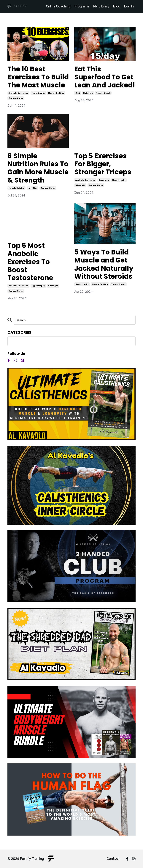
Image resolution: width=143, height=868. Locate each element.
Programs (82, 6)
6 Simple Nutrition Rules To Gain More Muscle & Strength (38, 168)
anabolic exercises (18, 93)
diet (78, 93)
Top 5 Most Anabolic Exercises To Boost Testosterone (30, 262)
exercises (104, 180)
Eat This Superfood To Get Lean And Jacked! (105, 77)
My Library (101, 6)
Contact (113, 859)
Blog (117, 6)
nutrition (88, 93)
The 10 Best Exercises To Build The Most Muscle (38, 77)
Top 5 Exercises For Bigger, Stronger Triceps (103, 164)
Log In (129, 6)
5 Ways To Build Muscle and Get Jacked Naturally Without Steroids (104, 264)
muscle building (56, 93)
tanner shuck (16, 98)
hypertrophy (38, 93)
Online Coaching (58, 6)
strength (80, 185)
